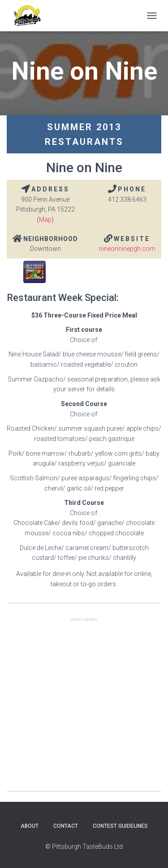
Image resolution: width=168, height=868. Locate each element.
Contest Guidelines (120, 826)
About (30, 826)
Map (45, 220)
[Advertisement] (84, 707)
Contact (66, 826)
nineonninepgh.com (127, 249)
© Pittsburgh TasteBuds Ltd (84, 847)
